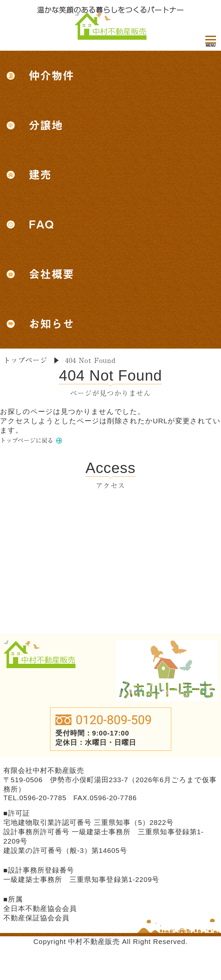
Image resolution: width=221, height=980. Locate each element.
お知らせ (51, 324)
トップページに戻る (35, 442)
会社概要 (51, 274)
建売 (40, 175)
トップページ (25, 360)
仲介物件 (51, 76)
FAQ (41, 224)
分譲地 (46, 125)
